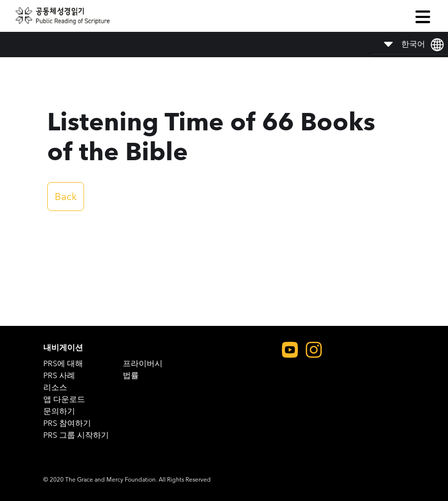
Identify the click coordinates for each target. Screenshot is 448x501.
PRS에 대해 (63, 363)
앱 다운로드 (64, 399)
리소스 (55, 387)
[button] (423, 16)
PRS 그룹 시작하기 (76, 435)
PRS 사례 (59, 375)
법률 (131, 375)
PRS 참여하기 (67, 423)
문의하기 (59, 411)
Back (66, 197)
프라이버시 (143, 363)
